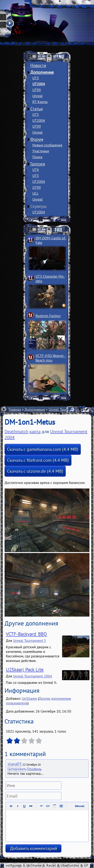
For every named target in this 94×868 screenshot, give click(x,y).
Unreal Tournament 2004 (33, 676)
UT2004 (39, 84)
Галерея (38, 164)
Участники (41, 151)
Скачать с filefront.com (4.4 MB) (38, 460)
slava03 (14, 764)
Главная (15, 409)
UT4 (36, 170)
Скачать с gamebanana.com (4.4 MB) (43, 449)
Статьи (37, 109)
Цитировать (17, 769)
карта (35, 431)
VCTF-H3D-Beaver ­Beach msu (51, 358)
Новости (38, 65)
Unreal (38, 96)
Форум (37, 139)
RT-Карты (40, 102)
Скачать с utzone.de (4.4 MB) (35, 471)
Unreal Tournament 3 (29, 641)
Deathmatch (16, 431)
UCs (35, 193)
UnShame (29, 698)
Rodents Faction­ (48, 316)
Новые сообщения (47, 145)
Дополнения (42, 72)
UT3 (36, 78)
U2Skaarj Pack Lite (25, 670)
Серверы (39, 206)
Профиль (34, 769)
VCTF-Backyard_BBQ (26, 634)
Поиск (37, 157)
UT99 (37, 90)
